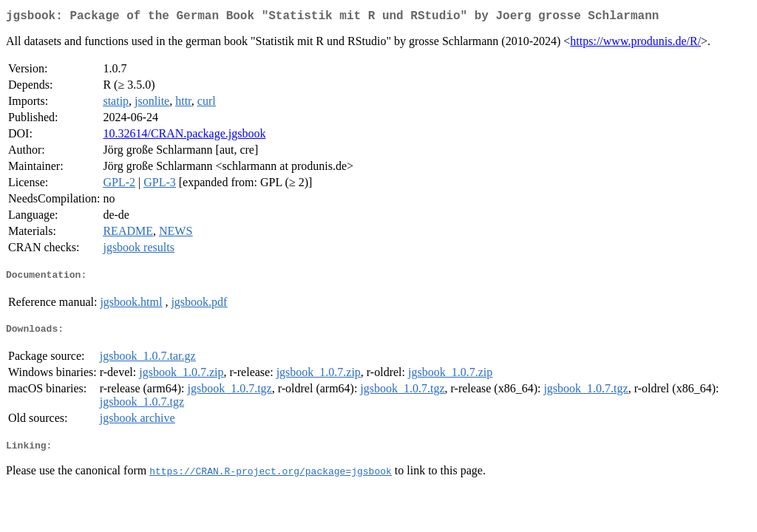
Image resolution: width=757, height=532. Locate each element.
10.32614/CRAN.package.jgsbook (184, 136)
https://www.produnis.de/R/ (635, 44)
